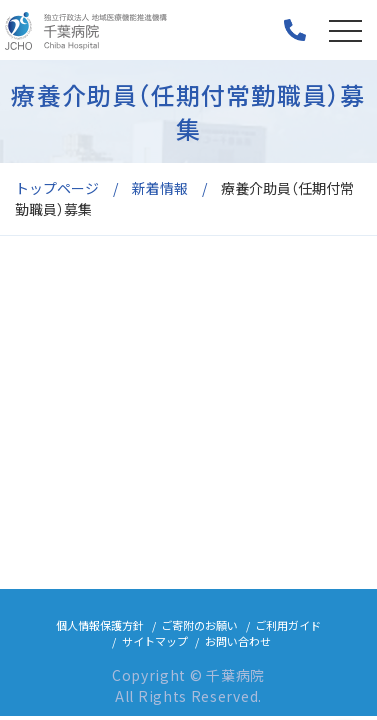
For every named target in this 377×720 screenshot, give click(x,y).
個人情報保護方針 (100, 629)
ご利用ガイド (288, 629)
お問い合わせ (238, 645)
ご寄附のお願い (199, 629)
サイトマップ (155, 645)
